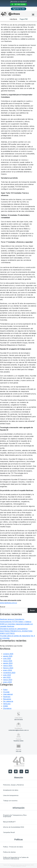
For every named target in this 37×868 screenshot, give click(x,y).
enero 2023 (7, 682)
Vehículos (7, 704)
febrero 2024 (8, 668)
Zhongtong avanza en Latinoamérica (14, 629)
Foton (5, 690)
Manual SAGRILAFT (9, 822)
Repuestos (7, 699)
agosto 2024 (8, 663)
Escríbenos (18, 728)
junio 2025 (7, 658)
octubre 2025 (8, 654)
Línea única (18, 718)
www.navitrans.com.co (8, 603)
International (8, 694)
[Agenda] (19, 746)
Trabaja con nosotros (10, 801)
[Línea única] (19, 714)
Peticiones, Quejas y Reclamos (14, 785)
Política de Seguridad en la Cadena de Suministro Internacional (16, 858)
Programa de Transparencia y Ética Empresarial (15, 816)
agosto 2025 (8, 656)
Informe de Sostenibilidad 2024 (14, 827)
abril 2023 (7, 677)
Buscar (3, 607)
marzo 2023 (8, 680)
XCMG (6, 706)
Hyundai (6, 692)
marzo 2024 (8, 666)
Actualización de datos (11, 790)
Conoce (19, 739)
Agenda (18, 750)
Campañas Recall (9, 832)
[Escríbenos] (19, 725)
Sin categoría (8, 701)
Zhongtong (7, 708)
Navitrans (7, 697)
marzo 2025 (8, 661)
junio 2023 (7, 675)
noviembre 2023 (9, 673)
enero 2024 (8, 670)
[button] (33, 15)
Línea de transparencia (11, 795)
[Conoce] (19, 735)
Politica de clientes (9, 852)
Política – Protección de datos (13, 847)
